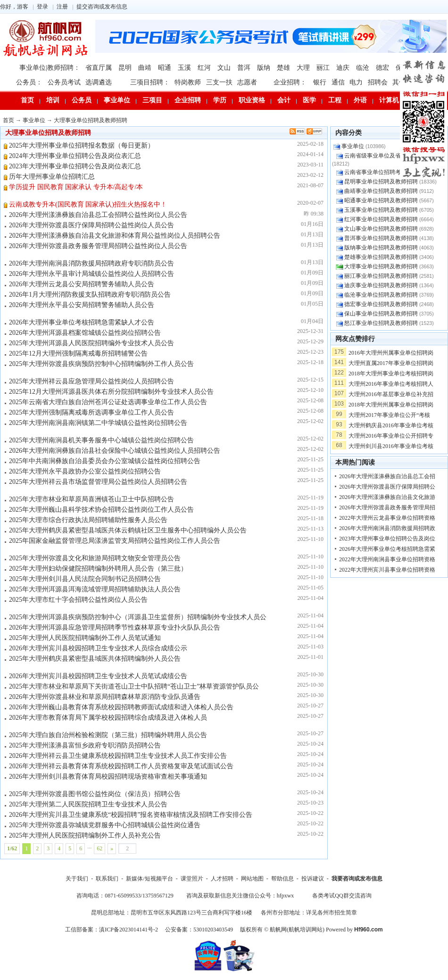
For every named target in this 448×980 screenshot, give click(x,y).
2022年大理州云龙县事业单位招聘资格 (387, 518)
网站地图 (252, 879)
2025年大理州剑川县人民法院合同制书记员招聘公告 (85, 579)
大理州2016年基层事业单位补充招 (391, 394)
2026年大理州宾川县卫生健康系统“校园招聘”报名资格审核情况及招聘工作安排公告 (131, 815)
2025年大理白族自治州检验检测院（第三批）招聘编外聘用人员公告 (108, 735)
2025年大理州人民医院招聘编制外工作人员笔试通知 (85, 638)
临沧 (363, 68)
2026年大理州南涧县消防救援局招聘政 (387, 528)
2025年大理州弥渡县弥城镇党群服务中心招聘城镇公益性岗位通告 (105, 825)
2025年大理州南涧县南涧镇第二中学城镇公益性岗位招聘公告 (98, 423)
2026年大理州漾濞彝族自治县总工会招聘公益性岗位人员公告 (98, 215)
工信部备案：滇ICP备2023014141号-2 (112, 930)
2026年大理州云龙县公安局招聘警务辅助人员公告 (82, 284)
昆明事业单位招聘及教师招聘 (381, 182)
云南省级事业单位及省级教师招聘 (387, 156)
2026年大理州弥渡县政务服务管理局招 (387, 507)
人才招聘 (222, 879)
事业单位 (117, 100)
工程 (335, 100)
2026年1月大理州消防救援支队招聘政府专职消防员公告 (90, 295)
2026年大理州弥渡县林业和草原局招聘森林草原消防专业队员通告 (105, 697)
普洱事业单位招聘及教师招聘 (381, 238)
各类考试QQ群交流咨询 (342, 896)
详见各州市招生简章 (332, 913)
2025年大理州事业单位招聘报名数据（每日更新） (82, 145)
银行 (320, 82)
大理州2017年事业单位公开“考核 (389, 415)
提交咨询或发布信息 (102, 7)
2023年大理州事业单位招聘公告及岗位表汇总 (75, 166)
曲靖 (145, 68)
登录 (42, 7)
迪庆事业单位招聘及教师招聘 (381, 285)
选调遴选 (99, 82)
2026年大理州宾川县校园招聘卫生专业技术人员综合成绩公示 (98, 648)
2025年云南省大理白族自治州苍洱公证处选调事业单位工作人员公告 (108, 402)
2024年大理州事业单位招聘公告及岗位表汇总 (75, 156)
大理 (303, 68)
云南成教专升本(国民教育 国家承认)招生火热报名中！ (88, 204)
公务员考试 (64, 82)
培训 (53, 100)
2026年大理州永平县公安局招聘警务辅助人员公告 (82, 305)
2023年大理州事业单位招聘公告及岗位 (387, 539)
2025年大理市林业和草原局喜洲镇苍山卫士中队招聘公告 (91, 499)
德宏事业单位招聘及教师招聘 (381, 304)
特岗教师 (188, 82)
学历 (220, 100)
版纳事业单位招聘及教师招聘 (381, 248)
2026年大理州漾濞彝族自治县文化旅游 (387, 497)
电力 (356, 82)
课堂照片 (192, 879)
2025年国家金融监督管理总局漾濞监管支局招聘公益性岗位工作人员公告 (115, 541)
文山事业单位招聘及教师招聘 (381, 229)
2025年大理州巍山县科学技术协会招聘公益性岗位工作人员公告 (101, 510)
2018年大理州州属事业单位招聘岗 (391, 405)
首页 (27, 100)
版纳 (264, 68)
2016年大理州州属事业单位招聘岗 (391, 353)
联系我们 (107, 879)
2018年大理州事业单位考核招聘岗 (391, 374)
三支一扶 (219, 82)
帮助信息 (282, 879)
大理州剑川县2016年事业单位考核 (391, 446)
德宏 (382, 68)
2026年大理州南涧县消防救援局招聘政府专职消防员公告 (91, 263)
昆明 (125, 68)
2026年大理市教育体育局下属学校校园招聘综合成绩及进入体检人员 (108, 718)
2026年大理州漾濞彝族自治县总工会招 (387, 476)
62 (100, 848)
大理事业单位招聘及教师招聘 (91, 120)
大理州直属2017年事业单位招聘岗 (391, 363)
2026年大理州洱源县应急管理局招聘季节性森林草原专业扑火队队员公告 (115, 627)
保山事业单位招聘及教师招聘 (381, 314)
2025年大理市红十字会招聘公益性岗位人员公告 (78, 600)
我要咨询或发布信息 (357, 879)
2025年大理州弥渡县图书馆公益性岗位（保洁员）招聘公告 (95, 794)
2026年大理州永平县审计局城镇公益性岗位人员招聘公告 (91, 274)
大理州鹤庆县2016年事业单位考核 (391, 425)
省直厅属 (99, 68)
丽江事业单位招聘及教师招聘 (381, 276)
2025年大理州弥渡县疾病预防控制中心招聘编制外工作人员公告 (101, 364)
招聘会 (378, 82)
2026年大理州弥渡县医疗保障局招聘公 (387, 487)
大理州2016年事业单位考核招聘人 (391, 384)
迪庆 (343, 68)
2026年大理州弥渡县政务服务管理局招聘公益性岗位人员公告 (98, 246)
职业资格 (252, 100)
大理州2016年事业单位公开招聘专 (391, 436)
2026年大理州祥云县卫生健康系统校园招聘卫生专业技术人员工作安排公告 (118, 756)
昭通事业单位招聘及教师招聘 (381, 200)
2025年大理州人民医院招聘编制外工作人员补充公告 (85, 835)
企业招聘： (290, 82)
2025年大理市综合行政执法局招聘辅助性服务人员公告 (88, 520)
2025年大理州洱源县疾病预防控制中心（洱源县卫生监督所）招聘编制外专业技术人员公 (138, 617)
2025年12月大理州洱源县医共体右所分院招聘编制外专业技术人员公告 (111, 392)
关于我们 (77, 879)
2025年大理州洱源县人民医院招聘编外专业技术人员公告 (91, 343)
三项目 (152, 100)
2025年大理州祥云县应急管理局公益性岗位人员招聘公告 (91, 381)
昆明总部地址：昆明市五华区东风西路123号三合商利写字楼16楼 (172, 913)
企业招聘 (188, 100)
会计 (284, 100)
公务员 (82, 100)
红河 (204, 68)
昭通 (165, 68)
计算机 (389, 100)
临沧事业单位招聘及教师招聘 (381, 295)
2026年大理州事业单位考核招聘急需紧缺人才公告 (82, 322)
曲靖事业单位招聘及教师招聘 (381, 191)
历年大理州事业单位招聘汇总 (52, 177)
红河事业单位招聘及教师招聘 (381, 219)
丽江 (323, 68)
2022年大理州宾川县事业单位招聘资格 (387, 570)
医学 (309, 100)
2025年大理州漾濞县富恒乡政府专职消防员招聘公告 (85, 745)
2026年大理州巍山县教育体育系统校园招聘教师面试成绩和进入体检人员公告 (121, 707)
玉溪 (184, 68)
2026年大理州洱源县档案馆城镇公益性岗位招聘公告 (85, 333)
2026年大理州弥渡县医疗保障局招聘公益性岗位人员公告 (91, 225)
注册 (62, 7)
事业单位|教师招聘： (50, 68)
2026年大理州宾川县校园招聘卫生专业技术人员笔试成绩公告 (98, 676)
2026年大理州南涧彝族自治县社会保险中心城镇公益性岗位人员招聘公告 (115, 451)
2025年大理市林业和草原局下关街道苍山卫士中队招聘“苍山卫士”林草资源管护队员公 (134, 686)
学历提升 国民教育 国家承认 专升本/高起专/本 (76, 187)
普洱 (244, 68)
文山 (224, 68)
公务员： (29, 82)
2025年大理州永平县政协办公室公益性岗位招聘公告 (85, 471)
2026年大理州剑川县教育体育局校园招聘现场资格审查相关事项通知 (108, 777)
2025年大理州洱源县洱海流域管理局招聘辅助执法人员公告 (95, 589)
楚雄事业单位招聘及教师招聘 (381, 257)
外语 (360, 100)
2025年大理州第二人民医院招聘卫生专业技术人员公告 (88, 804)
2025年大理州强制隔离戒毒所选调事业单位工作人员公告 (91, 412)
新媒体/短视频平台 (149, 879)
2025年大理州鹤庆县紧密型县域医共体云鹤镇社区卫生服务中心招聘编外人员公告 (128, 530)
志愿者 (247, 82)
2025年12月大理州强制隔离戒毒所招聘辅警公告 (78, 353)
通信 (338, 82)
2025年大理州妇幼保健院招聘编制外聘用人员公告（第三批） (98, 569)
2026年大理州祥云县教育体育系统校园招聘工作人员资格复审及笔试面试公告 (121, 766)
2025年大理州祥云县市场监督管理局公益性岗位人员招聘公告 (98, 482)
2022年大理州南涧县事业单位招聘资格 (387, 559)
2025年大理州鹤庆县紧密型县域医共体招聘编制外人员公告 (95, 659)
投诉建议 (313, 879)
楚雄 (283, 68)
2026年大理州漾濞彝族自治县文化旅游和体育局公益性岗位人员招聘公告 (115, 236)
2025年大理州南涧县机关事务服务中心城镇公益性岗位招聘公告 (101, 440)
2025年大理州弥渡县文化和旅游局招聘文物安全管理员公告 (95, 558)
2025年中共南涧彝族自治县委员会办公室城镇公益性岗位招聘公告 (105, 461)
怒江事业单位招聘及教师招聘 (381, 323)
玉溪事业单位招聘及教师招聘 (381, 210)
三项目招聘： (150, 82)
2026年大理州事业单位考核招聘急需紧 (387, 549)
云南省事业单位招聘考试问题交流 (387, 172)
